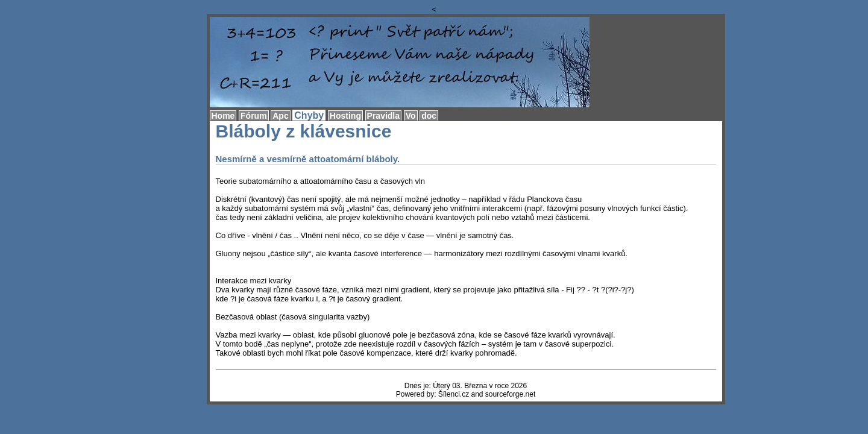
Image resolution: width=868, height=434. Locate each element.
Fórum (254, 116)
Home (223, 116)
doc (429, 116)
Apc (280, 116)
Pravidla (383, 116)
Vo (411, 116)
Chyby (309, 115)
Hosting (345, 116)
